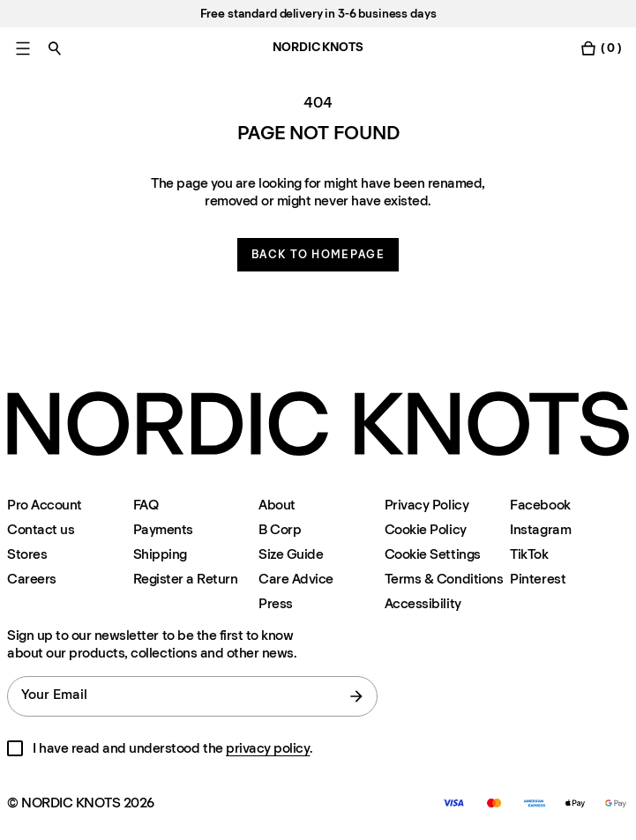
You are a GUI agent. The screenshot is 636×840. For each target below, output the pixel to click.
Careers (32, 579)
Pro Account (45, 505)
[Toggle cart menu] (601, 48)
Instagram (540, 529)
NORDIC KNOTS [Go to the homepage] (318, 47)
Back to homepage (318, 254)
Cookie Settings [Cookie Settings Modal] (433, 554)
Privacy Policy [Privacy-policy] (426, 505)
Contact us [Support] (41, 529)
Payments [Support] (163, 529)
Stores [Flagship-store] (27, 554)
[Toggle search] (55, 48)
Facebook (540, 505)
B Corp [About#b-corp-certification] (280, 529)
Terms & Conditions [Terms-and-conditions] (444, 579)
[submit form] (356, 696)
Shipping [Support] (160, 554)
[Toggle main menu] (23, 48)
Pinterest (538, 579)
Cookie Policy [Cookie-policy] (426, 529)
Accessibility (423, 603)
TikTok (529, 554)
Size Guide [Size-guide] (291, 554)
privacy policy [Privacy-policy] (268, 748)
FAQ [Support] (146, 505)
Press (276, 603)
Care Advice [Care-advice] (296, 579)
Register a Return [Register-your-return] (186, 579)
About (277, 505)
